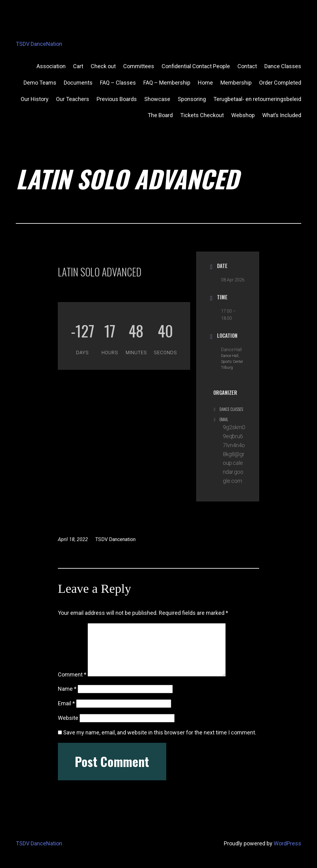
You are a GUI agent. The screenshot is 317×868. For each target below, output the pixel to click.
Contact (247, 66)
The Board (160, 115)
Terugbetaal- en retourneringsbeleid (257, 99)
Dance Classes (283, 66)
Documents (78, 83)
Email (66, 703)
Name (67, 689)
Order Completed (280, 83)
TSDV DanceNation (39, 44)
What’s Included (282, 115)
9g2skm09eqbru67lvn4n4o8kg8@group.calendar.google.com (234, 454)
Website (68, 718)
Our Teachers (73, 99)
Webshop (243, 115)
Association (51, 66)
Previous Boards (117, 99)
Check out (103, 66)
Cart (78, 66)
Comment (72, 674)
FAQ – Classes (118, 83)
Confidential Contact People (196, 66)
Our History (35, 99)
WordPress (287, 843)
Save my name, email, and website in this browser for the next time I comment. (160, 732)
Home (205, 83)
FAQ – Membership (167, 83)
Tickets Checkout (202, 115)
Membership (236, 83)
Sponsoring (192, 99)
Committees (139, 66)
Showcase (157, 99)
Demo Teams (40, 83)
